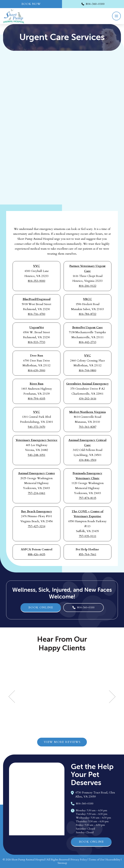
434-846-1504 (88, 460)
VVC (36, 266)
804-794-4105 (36, 399)
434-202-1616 (88, 399)
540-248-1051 (36, 455)
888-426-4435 (36, 554)
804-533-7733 (36, 342)
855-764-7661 (88, 554)
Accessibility (113, 860)
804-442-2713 (88, 342)
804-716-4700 (36, 314)
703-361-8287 (88, 427)
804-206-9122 (88, 286)
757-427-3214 (36, 526)
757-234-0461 (36, 493)
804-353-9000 (36, 281)
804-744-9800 (88, 370)
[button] (116, 16)
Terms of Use (97, 860)
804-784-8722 (88, 314)
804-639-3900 (36, 370)
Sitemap (62, 863)
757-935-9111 (88, 536)
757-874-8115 (88, 498)
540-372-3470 (36, 427)
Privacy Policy (79, 860)
